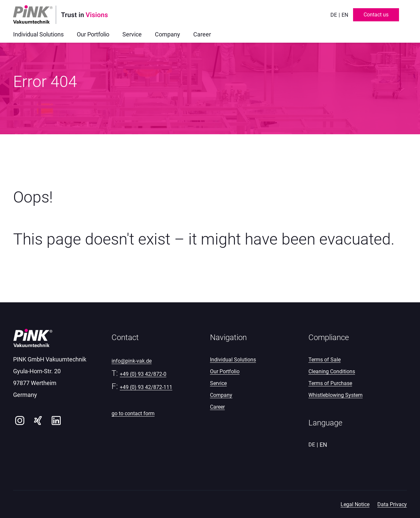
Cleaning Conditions (332, 371)
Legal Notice (355, 504)
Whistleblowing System (336, 395)
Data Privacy (392, 504)
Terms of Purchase (330, 383)
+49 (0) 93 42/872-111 (146, 387)
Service (218, 383)
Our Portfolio (225, 371)
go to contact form (133, 413)
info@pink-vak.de (132, 361)
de (334, 15)
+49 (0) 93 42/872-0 (143, 374)
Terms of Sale (325, 360)
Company (221, 395)
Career (217, 407)
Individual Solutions (233, 360)
